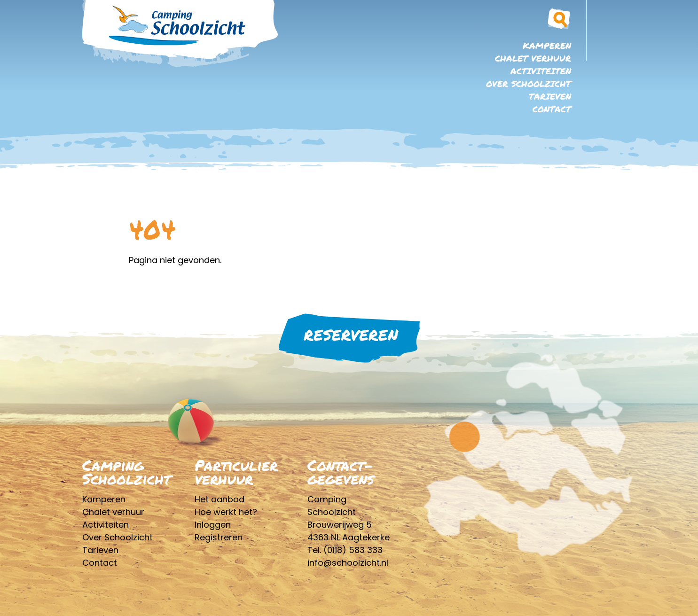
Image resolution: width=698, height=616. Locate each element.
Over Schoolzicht (529, 84)
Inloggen (213, 525)
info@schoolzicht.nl (348, 563)
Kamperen (547, 46)
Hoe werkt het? (226, 512)
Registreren (219, 537)
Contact (552, 109)
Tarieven (550, 96)
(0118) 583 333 (353, 550)
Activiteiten (541, 71)
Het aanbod (220, 499)
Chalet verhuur (533, 58)
